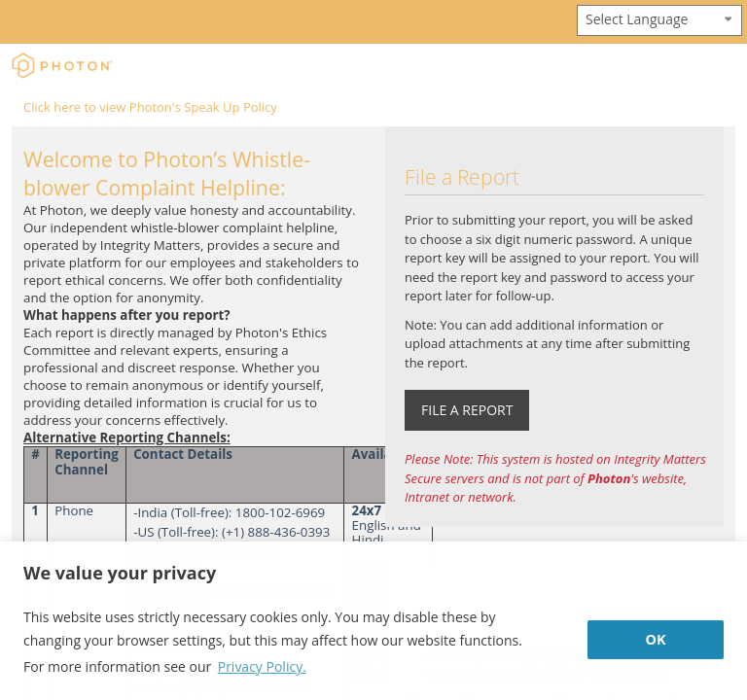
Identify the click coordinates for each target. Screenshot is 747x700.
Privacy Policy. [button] (262, 666)
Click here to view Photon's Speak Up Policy (150, 107)
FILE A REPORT (467, 410)
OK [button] (655, 639)
